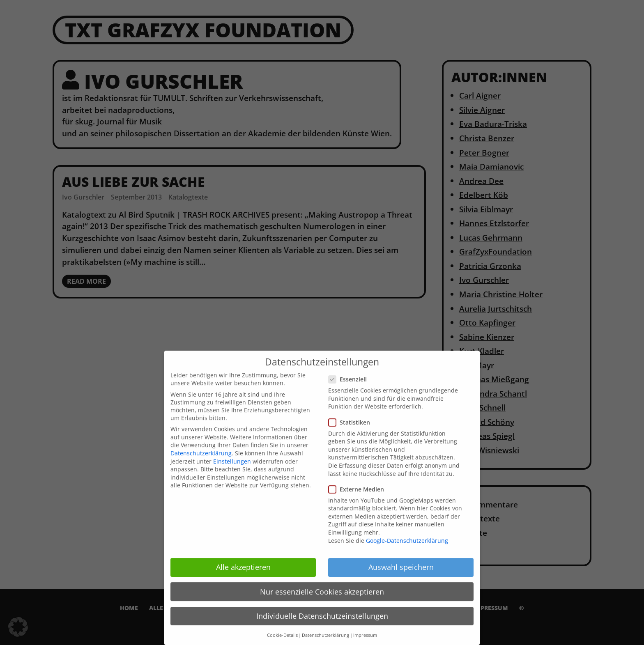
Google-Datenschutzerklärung (407, 547)
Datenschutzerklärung (201, 460)
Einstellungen (232, 468)
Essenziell (350, 387)
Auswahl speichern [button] (401, 574)
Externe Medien (359, 496)
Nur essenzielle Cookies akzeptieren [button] (322, 599)
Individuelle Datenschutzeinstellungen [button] (322, 623)
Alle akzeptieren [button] (243, 574)
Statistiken (352, 429)
